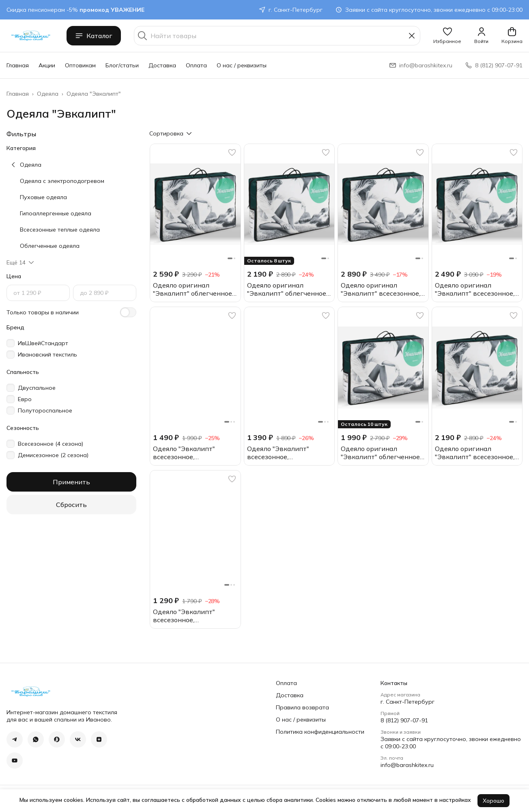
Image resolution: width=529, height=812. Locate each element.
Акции (47, 65)
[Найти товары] (277, 36)
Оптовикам (80, 65)
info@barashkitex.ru (407, 765)
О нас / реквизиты (242, 65)
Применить (71, 482)
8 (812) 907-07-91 (404, 720)
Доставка (162, 65)
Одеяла (48, 94)
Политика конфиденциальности (320, 732)
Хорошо (494, 801)
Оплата (196, 65)
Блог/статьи (122, 65)
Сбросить (71, 505)
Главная (18, 65)
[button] (447, 36)
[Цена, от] (38, 293)
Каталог (94, 36)
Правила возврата (302, 707)
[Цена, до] (105, 293)
